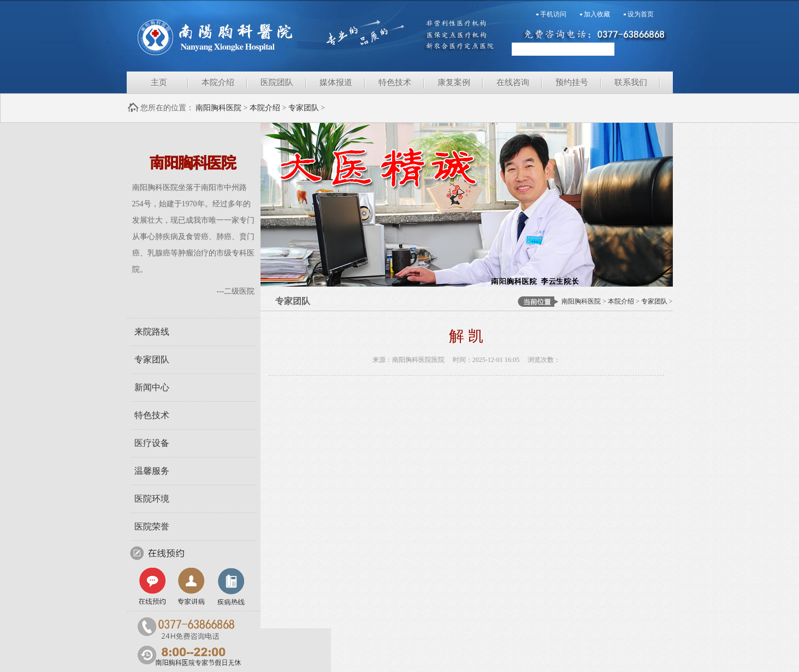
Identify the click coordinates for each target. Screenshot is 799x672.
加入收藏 (597, 14)
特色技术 (395, 82)
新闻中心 (152, 387)
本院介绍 (218, 82)
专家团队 (304, 108)
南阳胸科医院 (263, 36)
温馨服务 (152, 471)
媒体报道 (336, 82)
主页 (159, 82)
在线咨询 (513, 82)
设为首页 (641, 14)
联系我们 (631, 82)
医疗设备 (152, 443)
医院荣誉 (152, 527)
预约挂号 (572, 82)
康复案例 (454, 82)
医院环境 (152, 499)
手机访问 (553, 14)
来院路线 (152, 332)
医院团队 (277, 82)
